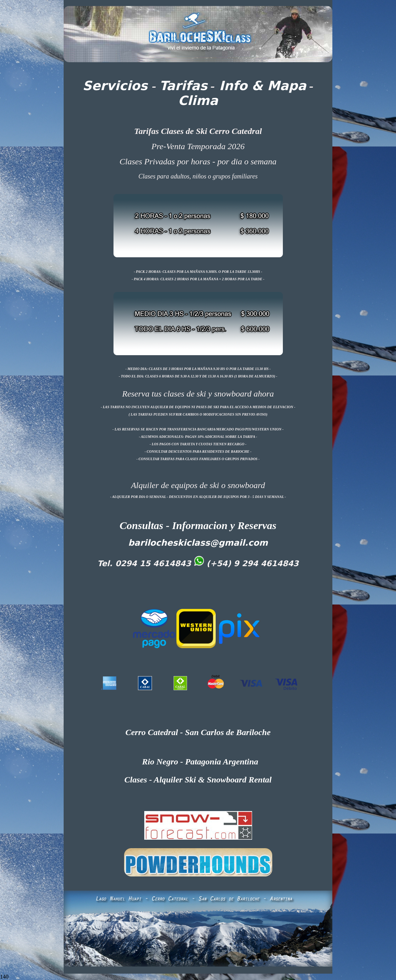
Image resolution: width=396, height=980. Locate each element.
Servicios (115, 86)
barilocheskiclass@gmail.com (198, 543)
